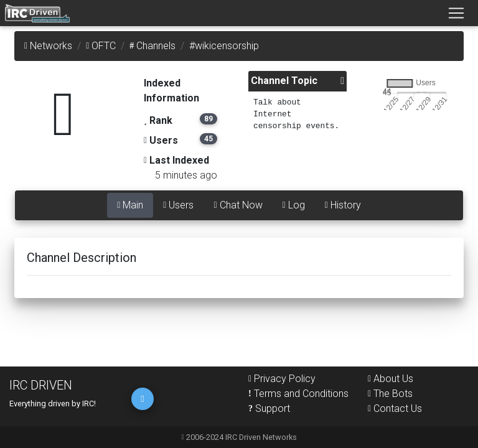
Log (294, 205)
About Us (391, 379)
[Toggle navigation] (456, 13)
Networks (48, 46)
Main (130, 205)
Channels (152, 46)
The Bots (390, 394)
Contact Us (395, 408)
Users (178, 205)
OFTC (101, 46)
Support (269, 408)
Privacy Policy (282, 379)
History (343, 205)
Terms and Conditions (298, 394)
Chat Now (238, 205)
